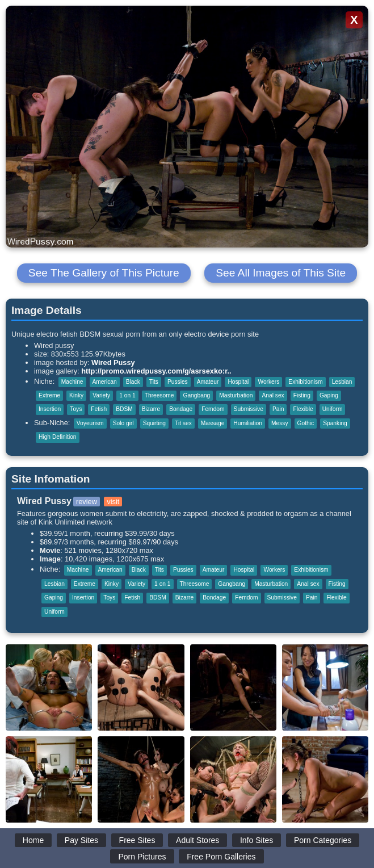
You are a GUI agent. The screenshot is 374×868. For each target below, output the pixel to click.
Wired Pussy (113, 362)
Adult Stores (197, 840)
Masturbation (236, 395)
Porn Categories (323, 840)
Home (33, 840)
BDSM (124, 409)
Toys (76, 409)
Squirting (154, 423)
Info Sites (257, 840)
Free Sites (137, 840)
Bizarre (151, 409)
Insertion (50, 409)
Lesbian (342, 382)
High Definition (58, 437)
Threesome (159, 395)
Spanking (335, 423)
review (87, 502)
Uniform (333, 409)
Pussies (178, 382)
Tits (154, 382)
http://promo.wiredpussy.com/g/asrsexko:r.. (156, 371)
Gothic (306, 423)
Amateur (208, 382)
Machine (72, 382)
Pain (278, 409)
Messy (280, 423)
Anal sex (273, 395)
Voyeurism (90, 423)
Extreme (49, 395)
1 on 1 (127, 395)
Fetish (99, 409)
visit (113, 502)
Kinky (76, 395)
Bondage (181, 409)
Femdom (213, 409)
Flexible (303, 409)
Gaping (329, 395)
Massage (213, 423)
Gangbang (196, 395)
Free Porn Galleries (221, 857)
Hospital (238, 382)
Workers (268, 382)
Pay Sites (81, 840)
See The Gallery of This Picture (104, 273)
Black (133, 382)
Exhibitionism (305, 382)
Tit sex (183, 423)
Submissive (249, 409)
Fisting (302, 395)
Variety (101, 395)
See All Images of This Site (281, 273)
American (105, 382)
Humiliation (248, 423)
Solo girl (123, 423)
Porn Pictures (142, 857)
